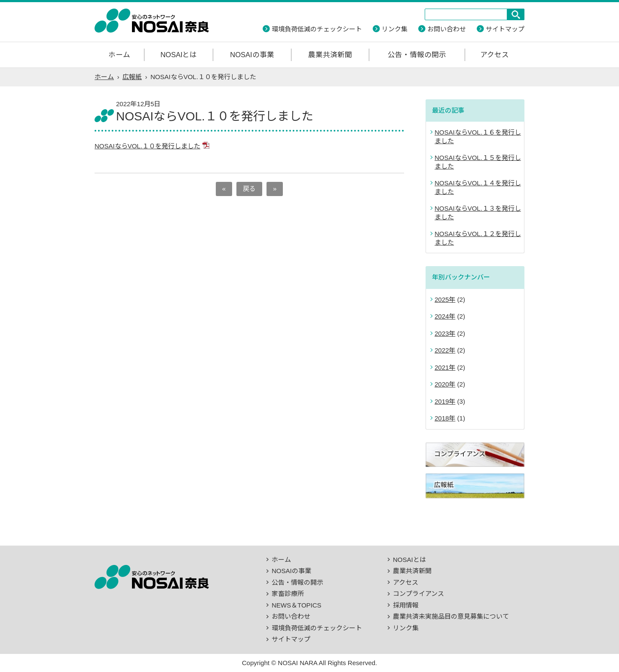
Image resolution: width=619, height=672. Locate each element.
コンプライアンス (418, 594)
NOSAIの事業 (252, 55)
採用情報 (406, 605)
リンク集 (395, 29)
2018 (442, 418)
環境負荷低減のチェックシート (317, 29)
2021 (442, 367)
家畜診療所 (288, 594)
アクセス (495, 55)
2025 (442, 299)
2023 (442, 333)
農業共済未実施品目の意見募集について (451, 616)
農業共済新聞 (330, 55)
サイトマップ (505, 29)
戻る (249, 189)
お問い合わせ (447, 29)
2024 (442, 316)
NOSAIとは (179, 55)
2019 (442, 401)
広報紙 (132, 77)
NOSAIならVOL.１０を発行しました (147, 146)
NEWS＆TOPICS (297, 605)
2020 (442, 384)
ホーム (119, 55)
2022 (442, 350)
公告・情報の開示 (417, 55)
